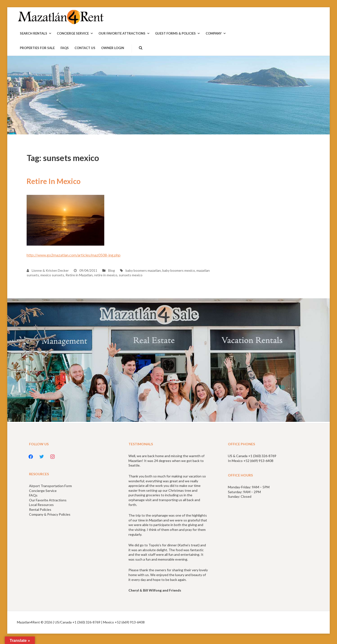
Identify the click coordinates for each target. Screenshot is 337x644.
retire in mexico (106, 275)
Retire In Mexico (54, 181)
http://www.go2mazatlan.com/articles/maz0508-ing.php (74, 255)
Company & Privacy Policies (50, 514)
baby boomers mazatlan (143, 270)
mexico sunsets (52, 275)
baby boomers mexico (179, 270)
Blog (112, 270)
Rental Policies (40, 509)
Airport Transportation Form (50, 486)
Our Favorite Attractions (48, 500)
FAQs (33, 495)
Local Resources (41, 505)
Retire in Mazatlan (79, 275)
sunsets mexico (131, 275)
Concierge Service (43, 491)
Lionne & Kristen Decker (48, 270)
